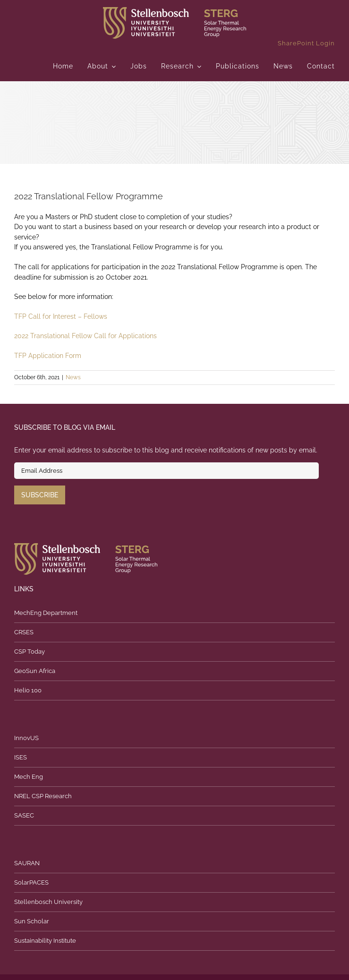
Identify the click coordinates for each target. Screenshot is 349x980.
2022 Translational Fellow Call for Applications (85, 336)
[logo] (174, 10)
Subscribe (40, 495)
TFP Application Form (48, 356)
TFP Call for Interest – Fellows (61, 316)
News (73, 377)
